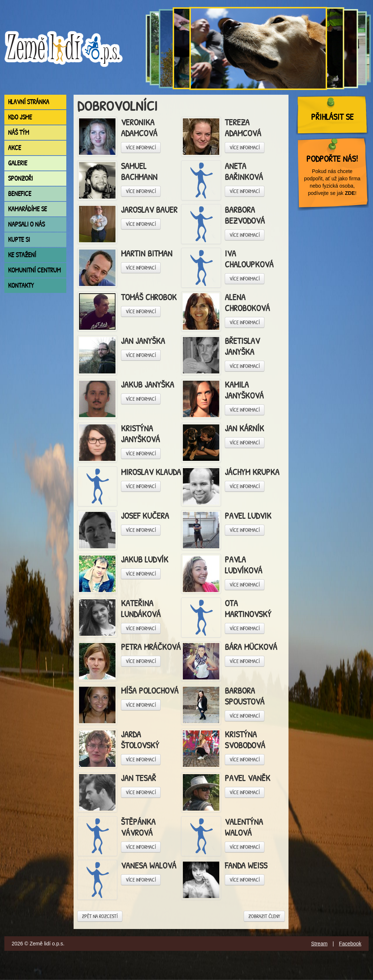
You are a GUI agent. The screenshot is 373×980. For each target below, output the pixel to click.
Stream (319, 944)
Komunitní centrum (34, 270)
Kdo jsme (20, 117)
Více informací (141, 147)
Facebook (350, 944)
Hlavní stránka (29, 102)
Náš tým (19, 132)
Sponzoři (20, 178)
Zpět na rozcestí (100, 916)
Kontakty (21, 285)
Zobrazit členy (264, 916)
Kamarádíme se (28, 209)
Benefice (20, 194)
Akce (15, 148)
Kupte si (19, 240)
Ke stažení (22, 255)
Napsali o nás (26, 224)
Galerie (18, 163)
